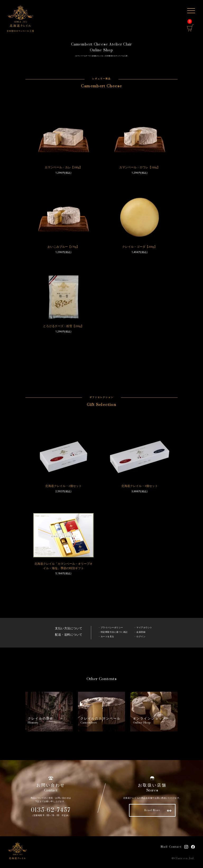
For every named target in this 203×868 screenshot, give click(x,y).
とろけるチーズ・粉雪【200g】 (63, 326)
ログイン (141, 637)
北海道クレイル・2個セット (63, 486)
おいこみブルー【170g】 (64, 247)
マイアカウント (144, 628)
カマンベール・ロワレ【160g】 (140, 167)
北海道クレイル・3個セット (139, 486)
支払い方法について (69, 628)
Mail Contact (171, 847)
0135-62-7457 (51, 810)
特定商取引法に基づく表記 (114, 632)
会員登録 (141, 632)
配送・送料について (69, 635)
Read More (152, 810)
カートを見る (107, 637)
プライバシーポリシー (112, 628)
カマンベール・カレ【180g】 (64, 167)
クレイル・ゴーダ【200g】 (140, 247)
